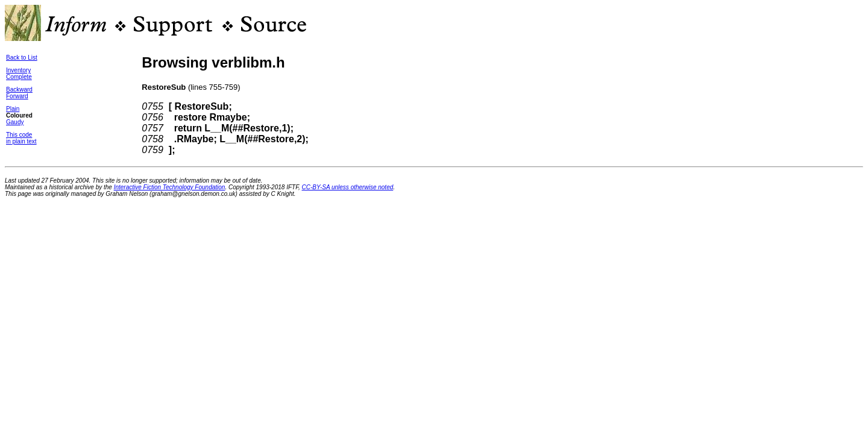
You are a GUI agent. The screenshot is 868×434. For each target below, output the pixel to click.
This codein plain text (21, 138)
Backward (19, 90)
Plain (13, 109)
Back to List (22, 58)
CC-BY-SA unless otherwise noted (348, 187)
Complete (19, 77)
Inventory (18, 70)
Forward (17, 96)
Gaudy (15, 122)
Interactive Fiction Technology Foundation (170, 187)
